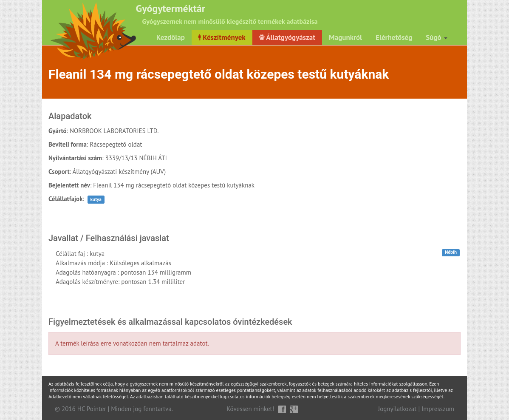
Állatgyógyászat (287, 37)
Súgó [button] (437, 37)
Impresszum (438, 409)
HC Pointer (92, 409)
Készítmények (222, 37)
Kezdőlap (171, 37)
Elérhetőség (394, 37)
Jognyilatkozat (397, 409)
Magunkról (345, 37)
